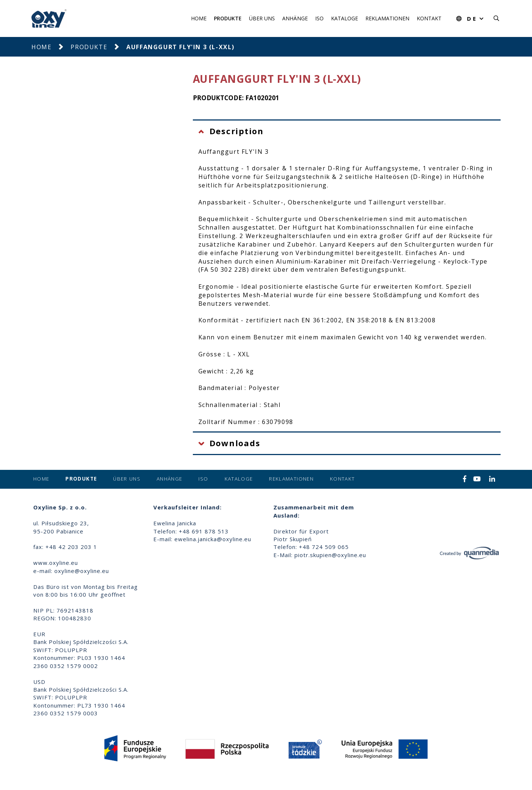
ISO (319, 18)
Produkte (228, 18)
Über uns (262, 18)
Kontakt (429, 18)
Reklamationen (387, 18)
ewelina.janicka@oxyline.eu (213, 539)
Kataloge (345, 18)
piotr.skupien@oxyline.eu (330, 555)
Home (199, 18)
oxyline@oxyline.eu (82, 571)
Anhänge (295, 18)
